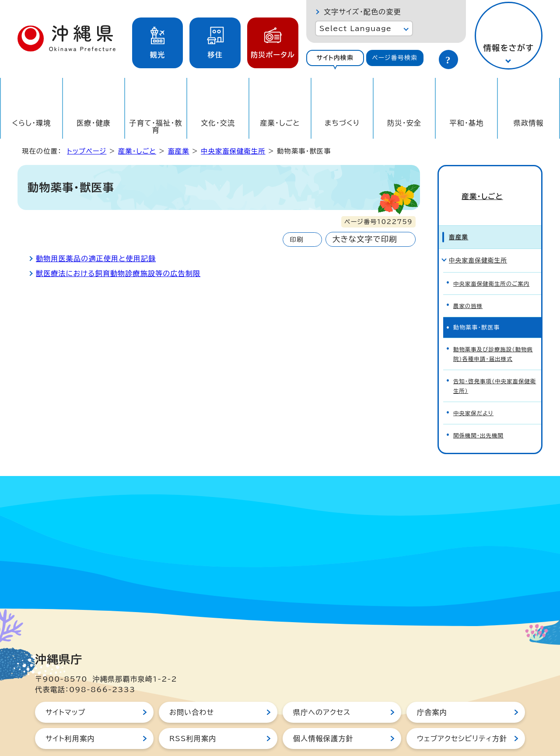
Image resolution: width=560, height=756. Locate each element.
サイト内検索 (335, 58)
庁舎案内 (432, 685)
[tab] (335, 58)
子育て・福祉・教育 (156, 126)
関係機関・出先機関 (480, 409)
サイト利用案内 (70, 711)
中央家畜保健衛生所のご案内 (493, 264)
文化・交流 (218, 123)
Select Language (355, 28)
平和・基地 (466, 123)
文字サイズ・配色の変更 (362, 12)
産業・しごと (280, 123)
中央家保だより (474, 387)
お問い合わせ (192, 685)
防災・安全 (404, 123)
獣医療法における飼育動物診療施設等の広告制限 (118, 273)
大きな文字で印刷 (365, 239)
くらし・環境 (31, 123)
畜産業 (178, 151)
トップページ (87, 151)
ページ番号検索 (395, 58)
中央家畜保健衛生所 (233, 151)
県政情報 (529, 123)
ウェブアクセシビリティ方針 (462, 711)
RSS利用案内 (193, 711)
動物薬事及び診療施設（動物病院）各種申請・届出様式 (495, 332)
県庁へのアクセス (322, 685)
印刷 (296, 240)
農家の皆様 (469, 286)
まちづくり (342, 123)
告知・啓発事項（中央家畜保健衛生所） (494, 362)
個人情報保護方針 (323, 711)
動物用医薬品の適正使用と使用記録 (96, 259)
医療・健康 (94, 123)
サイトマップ (65, 685)
